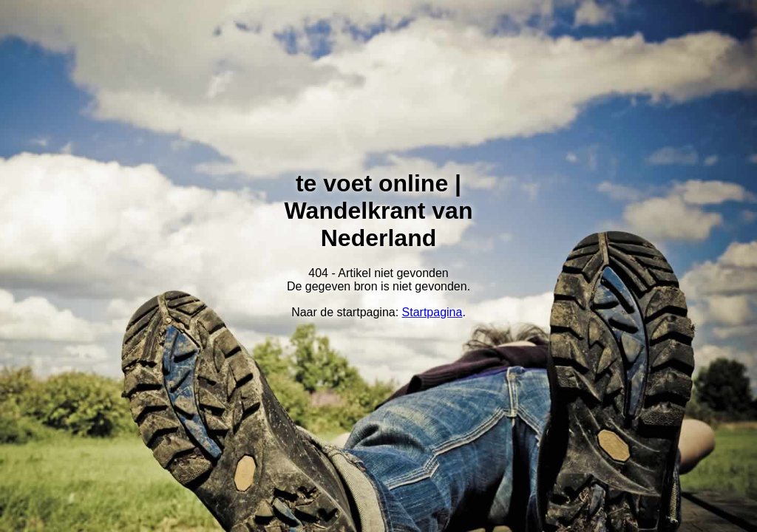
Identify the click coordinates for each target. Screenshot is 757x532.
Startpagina (432, 312)
